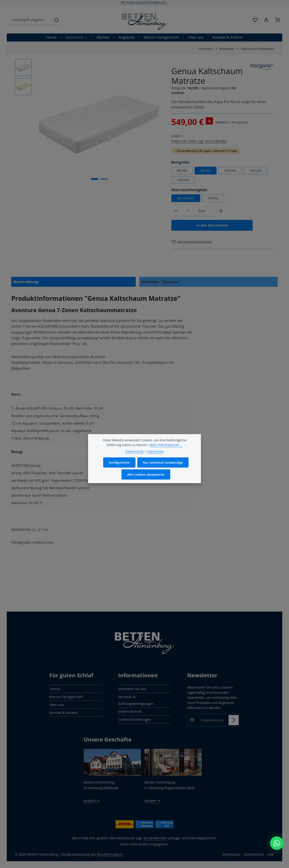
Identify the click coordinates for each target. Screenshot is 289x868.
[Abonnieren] (234, 720)
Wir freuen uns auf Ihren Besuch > (144, 2)
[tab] (73, 282)
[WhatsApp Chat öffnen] (277, 843)
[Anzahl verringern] (176, 211)
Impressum (231, 854)
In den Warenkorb (212, 225)
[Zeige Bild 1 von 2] (95, 179)
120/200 (255, 171)
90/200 (206, 171)
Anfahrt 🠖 (92, 801)
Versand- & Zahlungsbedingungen (136, 700)
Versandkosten (155, 838)
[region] (89, 122)
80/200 (182, 171)
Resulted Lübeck (110, 854)
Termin (55, 689)
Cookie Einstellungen (135, 719)
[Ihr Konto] (266, 20)
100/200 (230, 171)
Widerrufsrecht (130, 711)
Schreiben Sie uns (132, 689)
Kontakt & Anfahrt (64, 713)
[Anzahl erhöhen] (221, 211)
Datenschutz (254, 854)
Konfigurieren (119, 463)
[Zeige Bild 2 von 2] (104, 179)
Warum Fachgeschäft (66, 697)
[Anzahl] (188, 211)
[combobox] (31, 20)
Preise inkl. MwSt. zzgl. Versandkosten (199, 141)
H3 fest (213, 198)
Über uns (57, 705)
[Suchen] (57, 20)
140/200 (183, 180)
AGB (271, 854)
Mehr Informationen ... (166, 445)
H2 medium (186, 198)
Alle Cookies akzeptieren (146, 475)
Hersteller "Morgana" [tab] (161, 282)
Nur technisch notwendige (163, 463)
